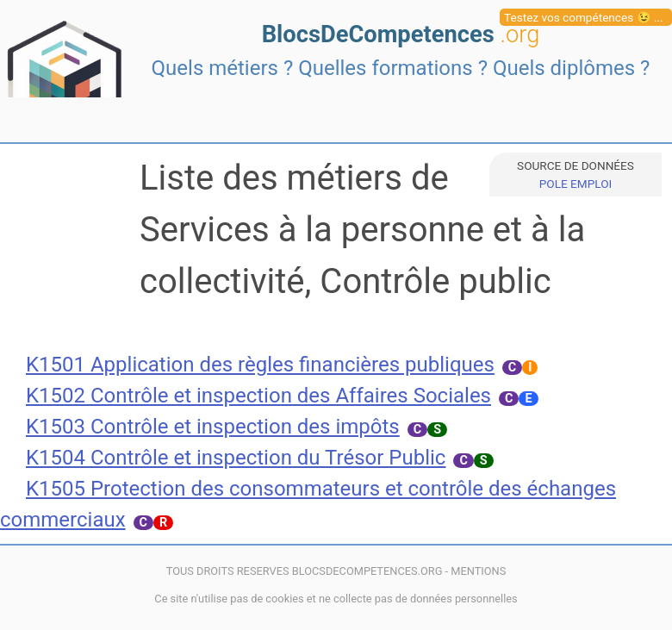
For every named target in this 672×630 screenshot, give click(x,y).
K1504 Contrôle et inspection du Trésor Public (236, 458)
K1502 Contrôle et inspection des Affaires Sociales (258, 396)
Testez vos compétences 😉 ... (584, 17)
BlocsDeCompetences (401, 34)
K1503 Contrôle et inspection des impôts (213, 427)
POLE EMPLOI (576, 184)
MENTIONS (478, 571)
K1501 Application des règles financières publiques (260, 365)
